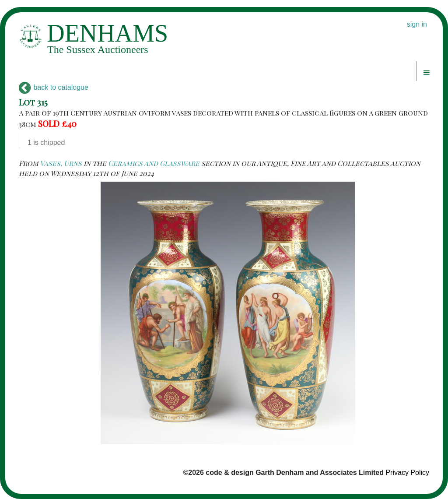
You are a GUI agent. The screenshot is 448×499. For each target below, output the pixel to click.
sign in (417, 24)
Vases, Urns (61, 163)
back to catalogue (54, 87)
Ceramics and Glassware (154, 163)
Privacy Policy (407, 473)
